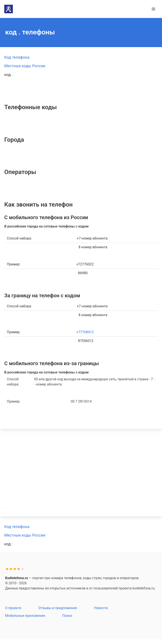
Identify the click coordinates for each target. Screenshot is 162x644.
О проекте (13, 608)
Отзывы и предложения (58, 608)
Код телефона (17, 57)
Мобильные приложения (25, 616)
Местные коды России (25, 66)
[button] (153, 9)
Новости (101, 608)
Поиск (67, 616)
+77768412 (85, 332)
